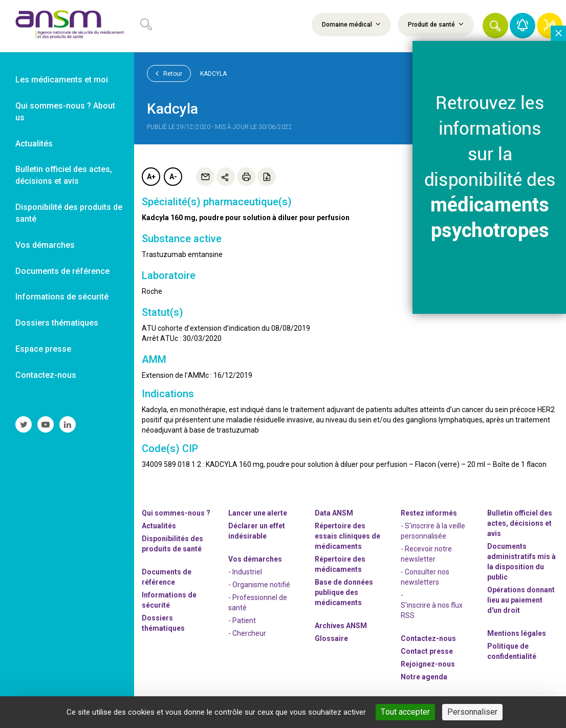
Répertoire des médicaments (340, 564)
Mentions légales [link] (517, 633)
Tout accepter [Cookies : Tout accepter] (405, 712)
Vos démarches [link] (45, 245)
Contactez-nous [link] (46, 375)
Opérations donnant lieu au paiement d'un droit (521, 600)
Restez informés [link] (429, 513)
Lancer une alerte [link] (258, 513)
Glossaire (331, 638)
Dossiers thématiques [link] (57, 323)
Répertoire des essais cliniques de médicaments (347, 536)
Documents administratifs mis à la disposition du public (521, 562)
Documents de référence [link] (62, 271)
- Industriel (245, 572)
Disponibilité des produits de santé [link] (69, 213)
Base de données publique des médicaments (344, 592)
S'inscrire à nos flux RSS (432, 610)
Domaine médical (351, 24)
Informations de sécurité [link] (62, 297)
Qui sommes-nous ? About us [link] (65, 112)
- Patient (242, 620)
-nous (428, 664)
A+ (151, 177)
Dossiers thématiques (163, 623)
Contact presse (427, 651)
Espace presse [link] (43, 349)
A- (173, 177)
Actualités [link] (34, 144)
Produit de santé (436, 24)
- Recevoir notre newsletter (426, 554)
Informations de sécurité (169, 600)
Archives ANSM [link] (341, 626)
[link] (67, 26)
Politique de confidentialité (512, 651)
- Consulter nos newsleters (425, 577)
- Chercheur (247, 633)
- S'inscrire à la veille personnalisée (433, 531)
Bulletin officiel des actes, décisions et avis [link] (64, 175)
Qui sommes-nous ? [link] (176, 513)
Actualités (159, 526)
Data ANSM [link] (334, 513)
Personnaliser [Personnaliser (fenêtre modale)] (472, 712)
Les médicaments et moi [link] (62, 80)
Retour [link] (169, 73)
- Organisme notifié (259, 585)
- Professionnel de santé (258, 603)
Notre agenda (424, 677)
